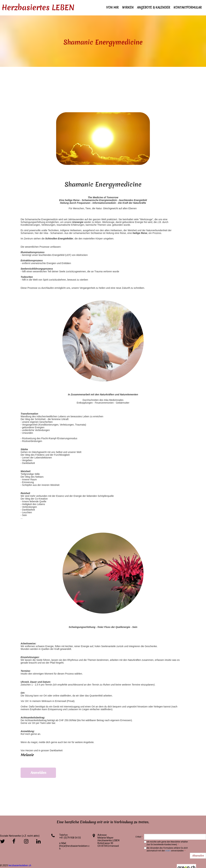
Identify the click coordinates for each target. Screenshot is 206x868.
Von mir (112, 7)
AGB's (168, 851)
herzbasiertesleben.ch (20, 865)
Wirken (128, 7)
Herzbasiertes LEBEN (38, 8)
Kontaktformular (188, 7)
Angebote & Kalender (154, 7)
